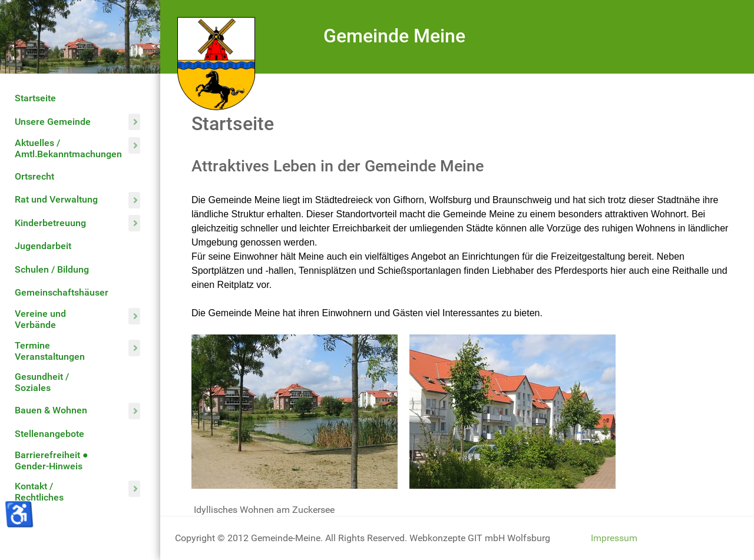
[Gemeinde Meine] (216, 63)
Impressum (614, 538)
